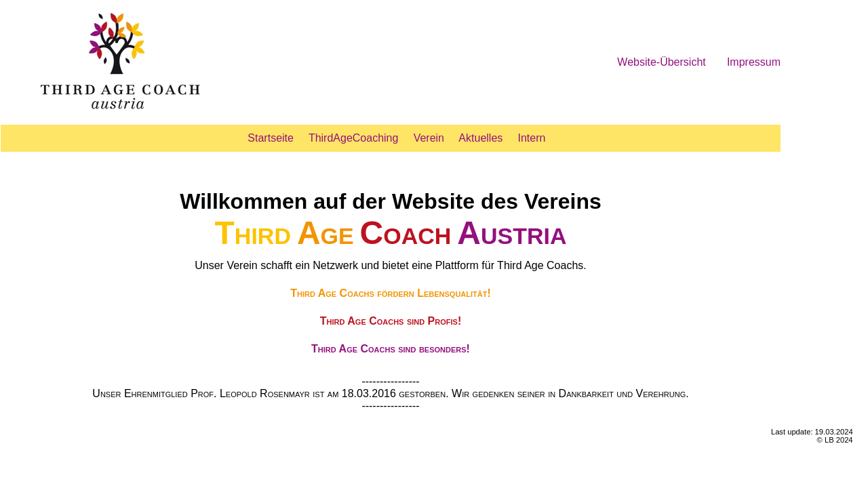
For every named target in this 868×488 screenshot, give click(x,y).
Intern (532, 138)
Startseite (271, 138)
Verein (429, 138)
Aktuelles (480, 138)
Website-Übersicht (661, 62)
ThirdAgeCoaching (354, 138)
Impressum (754, 62)
